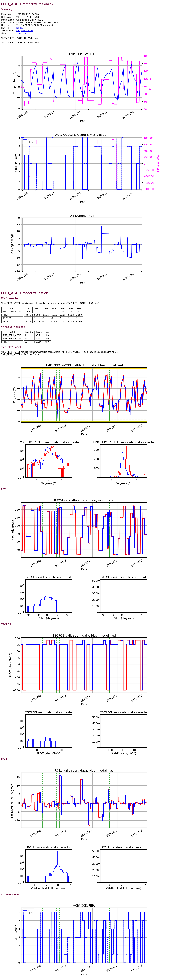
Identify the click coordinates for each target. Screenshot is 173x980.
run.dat (20, 28)
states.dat (21, 33)
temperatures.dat (25, 31)
